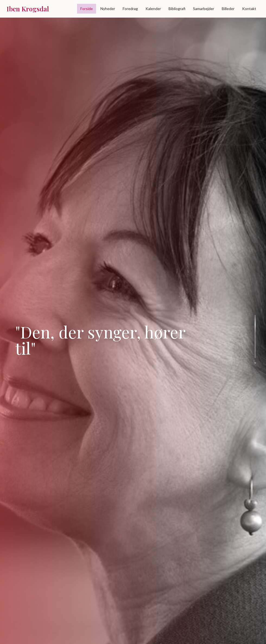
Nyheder (108, 9)
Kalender (153, 9)
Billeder (228, 9)
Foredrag (130, 9)
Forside (87, 9)
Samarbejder (204, 9)
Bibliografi (177, 9)
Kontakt (249, 9)
